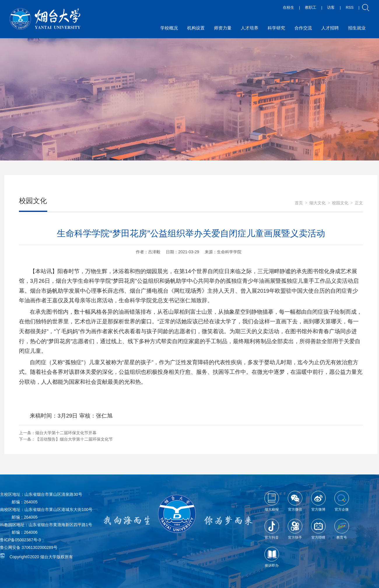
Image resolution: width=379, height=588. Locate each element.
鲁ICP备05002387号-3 (20, 540)
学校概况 (169, 28)
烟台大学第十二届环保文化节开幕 (66, 433)
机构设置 (196, 28)
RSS (350, 7)
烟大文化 (317, 203)
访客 (331, 7)
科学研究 (276, 28)
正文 (359, 203)
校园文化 (340, 203)
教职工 (311, 7)
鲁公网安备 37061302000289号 (29, 547)
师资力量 (223, 28)
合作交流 (303, 28)
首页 (299, 203)
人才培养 (250, 28)
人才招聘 (330, 28)
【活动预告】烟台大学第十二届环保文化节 (74, 439)
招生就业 (357, 28)
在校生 (288, 7)
